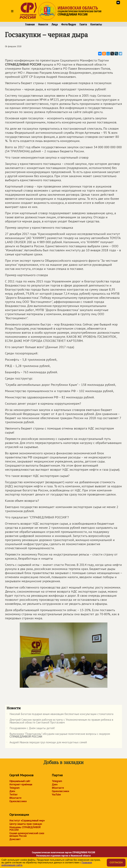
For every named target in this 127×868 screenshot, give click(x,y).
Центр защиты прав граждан (26, 824)
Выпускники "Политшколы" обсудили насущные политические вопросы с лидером (58, 735)
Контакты (96, 24)
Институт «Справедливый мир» (27, 821)
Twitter (13, 795)
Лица (55, 24)
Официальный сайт (20, 781)
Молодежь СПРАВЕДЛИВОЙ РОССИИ (25, 829)
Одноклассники (18, 801)
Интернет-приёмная (21, 784)
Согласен (116, 863)
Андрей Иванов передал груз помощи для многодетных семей (47, 743)
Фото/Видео (69, 24)
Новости (43, 24)
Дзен (12, 791)
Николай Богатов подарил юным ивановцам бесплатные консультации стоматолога (60, 715)
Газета (83, 24)
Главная (30, 24)
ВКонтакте (15, 798)
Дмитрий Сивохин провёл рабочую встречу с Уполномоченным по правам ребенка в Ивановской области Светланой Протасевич (60, 721)
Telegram (14, 788)
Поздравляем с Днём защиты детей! (31, 729)
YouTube (56, 795)
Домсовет (15, 839)
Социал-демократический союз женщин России (27, 835)
